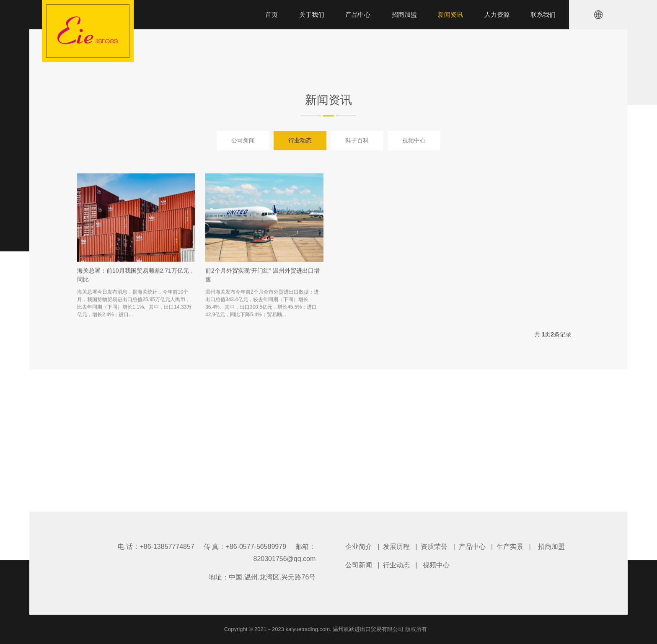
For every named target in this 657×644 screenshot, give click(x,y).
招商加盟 (551, 547)
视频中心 (414, 140)
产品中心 (472, 547)
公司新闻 (243, 140)
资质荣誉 (434, 547)
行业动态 (300, 140)
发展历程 (396, 547)
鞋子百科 (357, 140)
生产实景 (510, 547)
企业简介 (359, 547)
